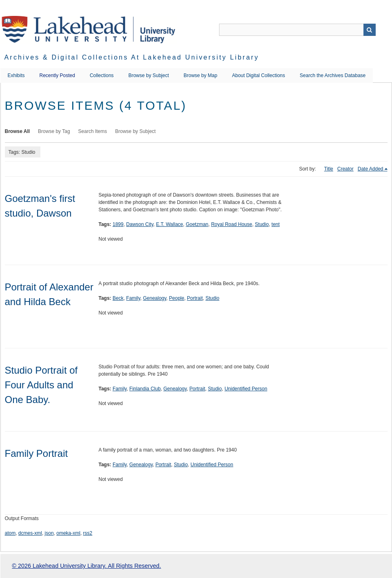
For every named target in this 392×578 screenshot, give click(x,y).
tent (276, 224)
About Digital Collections (259, 75)
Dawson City (140, 224)
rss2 (88, 533)
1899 (118, 224)
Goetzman (197, 224)
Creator (345, 169)
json (49, 533)
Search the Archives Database (333, 75)
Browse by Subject (149, 75)
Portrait (195, 298)
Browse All (18, 131)
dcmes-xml (30, 533)
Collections (102, 75)
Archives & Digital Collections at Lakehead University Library (132, 57)
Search (370, 30)
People (176, 298)
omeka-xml (68, 533)
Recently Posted (57, 75)
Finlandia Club (145, 389)
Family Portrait (37, 453)
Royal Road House (231, 224)
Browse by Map (200, 75)
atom (10, 533)
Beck (118, 298)
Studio (262, 224)
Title (329, 169)
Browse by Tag (54, 131)
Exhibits (16, 75)
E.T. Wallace (169, 224)
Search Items (93, 131)
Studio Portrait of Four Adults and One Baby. (41, 385)
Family (133, 298)
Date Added (371, 169)
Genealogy (154, 298)
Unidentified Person (246, 389)
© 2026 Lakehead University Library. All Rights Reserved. (86, 566)
